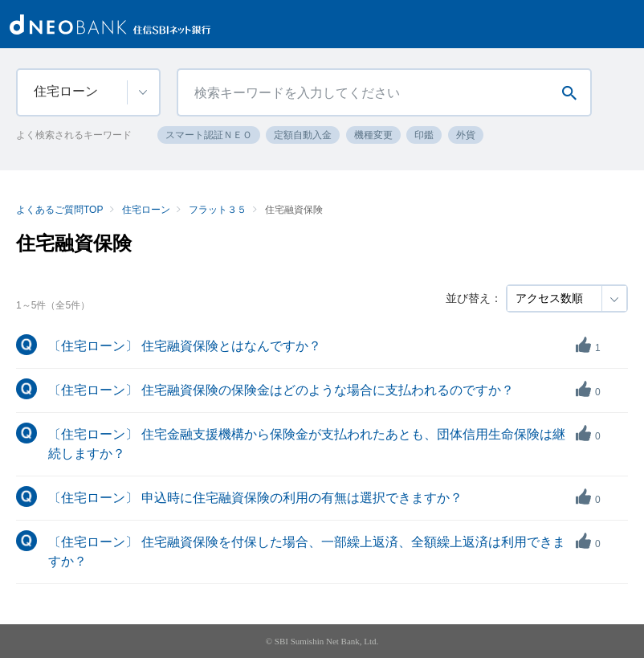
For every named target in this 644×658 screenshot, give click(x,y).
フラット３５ (218, 210)
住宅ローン (146, 210)
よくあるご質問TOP (59, 210)
